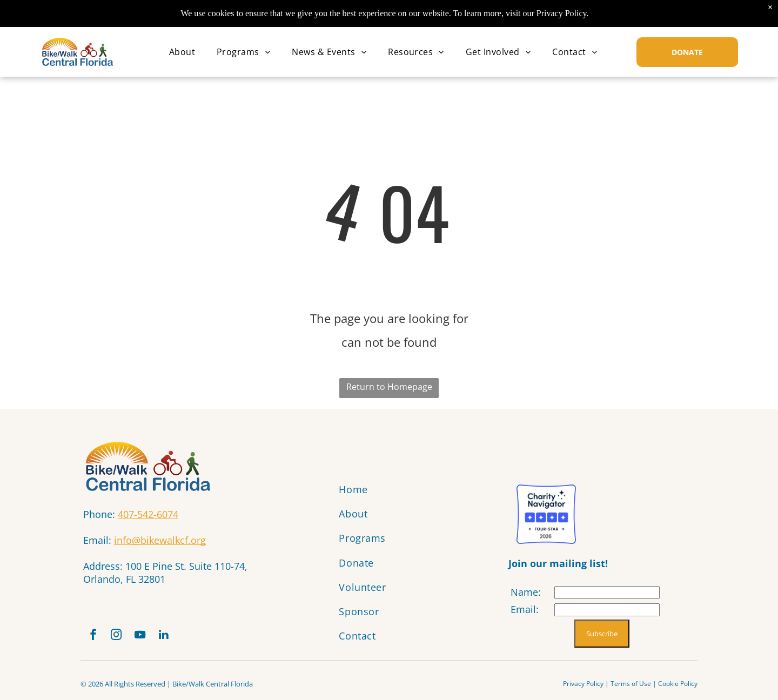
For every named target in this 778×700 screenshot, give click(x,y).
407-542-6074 (148, 514)
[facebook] (94, 638)
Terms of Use (631, 687)
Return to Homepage (389, 387)
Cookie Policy (678, 687)
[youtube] (147, 638)
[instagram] (120, 638)
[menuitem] (182, 52)
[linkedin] (173, 638)
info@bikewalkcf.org (160, 540)
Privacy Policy (583, 687)
